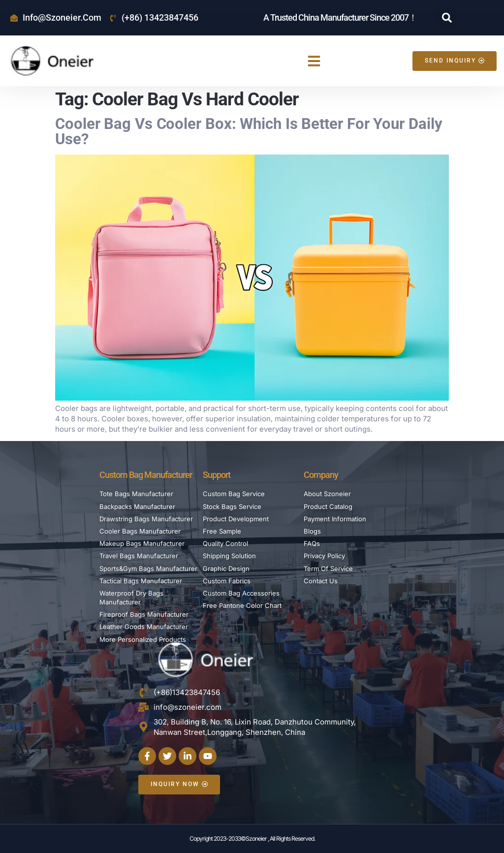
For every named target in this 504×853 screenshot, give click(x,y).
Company (321, 475)
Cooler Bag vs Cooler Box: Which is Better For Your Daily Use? (249, 131)
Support (217, 475)
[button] (447, 18)
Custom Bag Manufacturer (146, 475)
